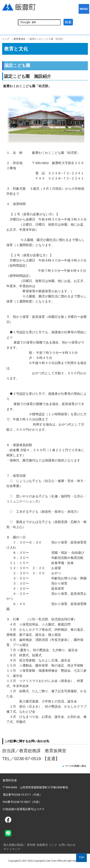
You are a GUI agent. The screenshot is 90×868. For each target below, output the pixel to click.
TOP (82, 857)
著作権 (31, 845)
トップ (6, 39)
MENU (84, 9)
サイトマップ (12, 849)
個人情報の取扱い (15, 845)
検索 (68, 22)
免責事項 (42, 845)
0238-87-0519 (28, 759)
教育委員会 (20, 39)
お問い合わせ (67, 845)
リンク (53, 845)
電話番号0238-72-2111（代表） (22, 795)
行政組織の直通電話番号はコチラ (24, 809)
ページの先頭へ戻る (76, 766)
